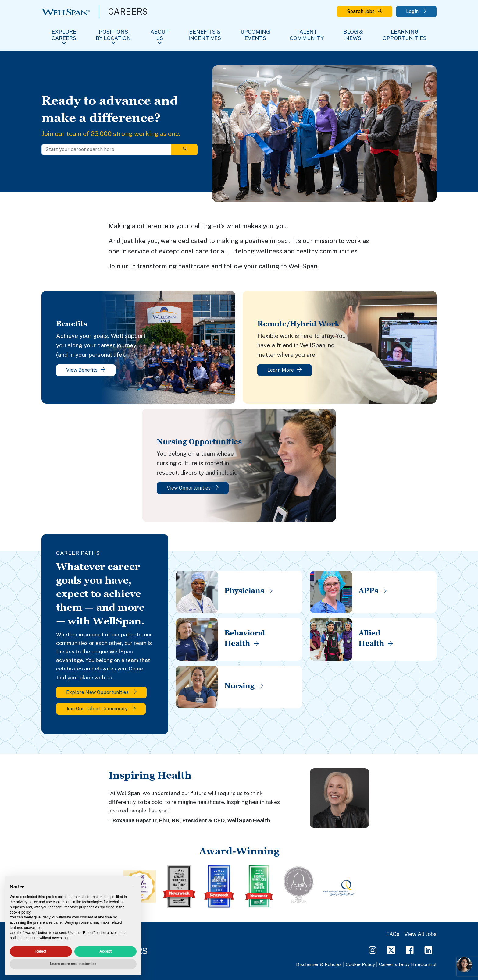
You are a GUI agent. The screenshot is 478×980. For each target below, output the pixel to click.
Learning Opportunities (405, 35)
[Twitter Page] (391, 950)
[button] (134, 886)
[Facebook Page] (410, 950)
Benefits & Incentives (205, 35)
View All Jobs (420, 934)
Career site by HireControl (408, 964)
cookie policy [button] (20, 912)
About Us (160, 35)
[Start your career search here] (106, 150)
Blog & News (353, 35)
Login (416, 11)
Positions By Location (113, 35)
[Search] (184, 150)
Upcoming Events (255, 35)
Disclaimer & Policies (319, 964)
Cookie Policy (360, 964)
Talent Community (307, 35)
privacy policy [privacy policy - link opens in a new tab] (27, 902)
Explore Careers (64, 35)
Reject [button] (41, 951)
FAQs (393, 934)
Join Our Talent (101, 709)
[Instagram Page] (373, 950)
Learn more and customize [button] (73, 964)
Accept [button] (105, 951)
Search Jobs (365, 11)
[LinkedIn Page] (428, 950)
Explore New (101, 692)
